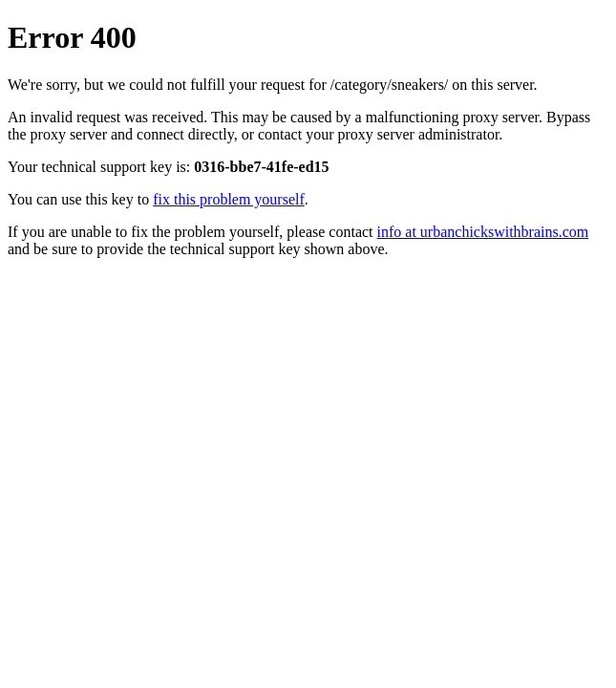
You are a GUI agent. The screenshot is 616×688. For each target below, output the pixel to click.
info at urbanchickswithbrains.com (483, 232)
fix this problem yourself (229, 199)
